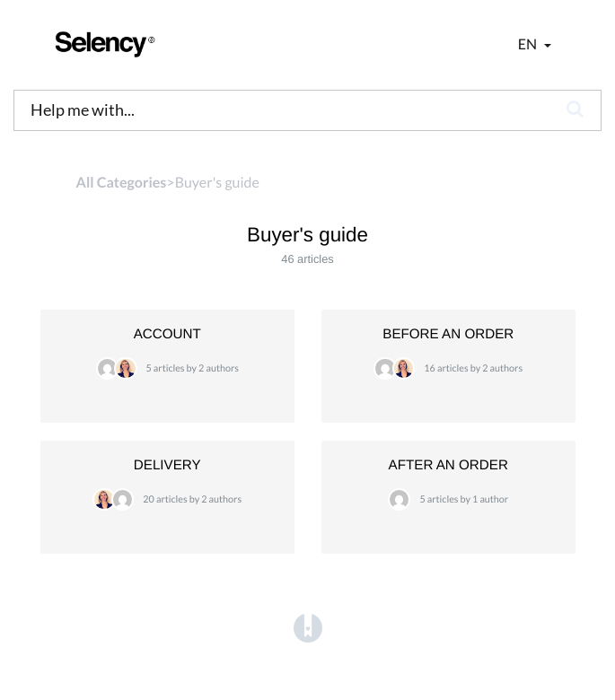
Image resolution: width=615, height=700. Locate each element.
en (529, 44)
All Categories (122, 183)
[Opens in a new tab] (308, 629)
